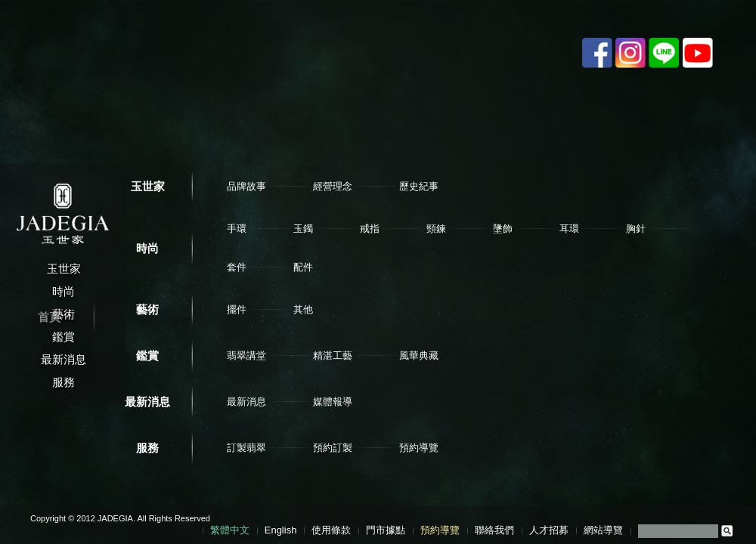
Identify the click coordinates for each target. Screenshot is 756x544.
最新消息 (147, 402)
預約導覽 (419, 448)
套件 (237, 267)
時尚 (147, 248)
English (281, 530)
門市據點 (386, 530)
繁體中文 (230, 530)
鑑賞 (147, 355)
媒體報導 (333, 402)
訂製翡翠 (246, 448)
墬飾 (503, 229)
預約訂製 (333, 448)
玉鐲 (303, 229)
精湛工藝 (333, 355)
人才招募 (549, 530)
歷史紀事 (419, 186)
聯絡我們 (494, 530)
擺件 (237, 309)
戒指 (370, 229)
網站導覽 (603, 530)
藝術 (147, 309)
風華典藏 (419, 355)
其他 (303, 309)
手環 (237, 229)
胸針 (636, 229)
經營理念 (333, 186)
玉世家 (148, 186)
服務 (147, 448)
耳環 (569, 229)
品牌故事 (246, 186)
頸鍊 (436, 229)
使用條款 (331, 530)
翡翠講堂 (246, 355)
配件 (303, 267)
